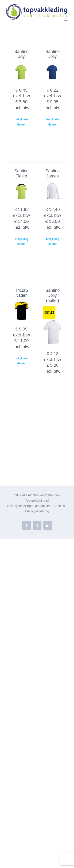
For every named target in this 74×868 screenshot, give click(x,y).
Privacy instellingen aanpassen (29, 506)
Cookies (59, 506)
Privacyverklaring (37, 511)
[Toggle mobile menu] (66, 22)
